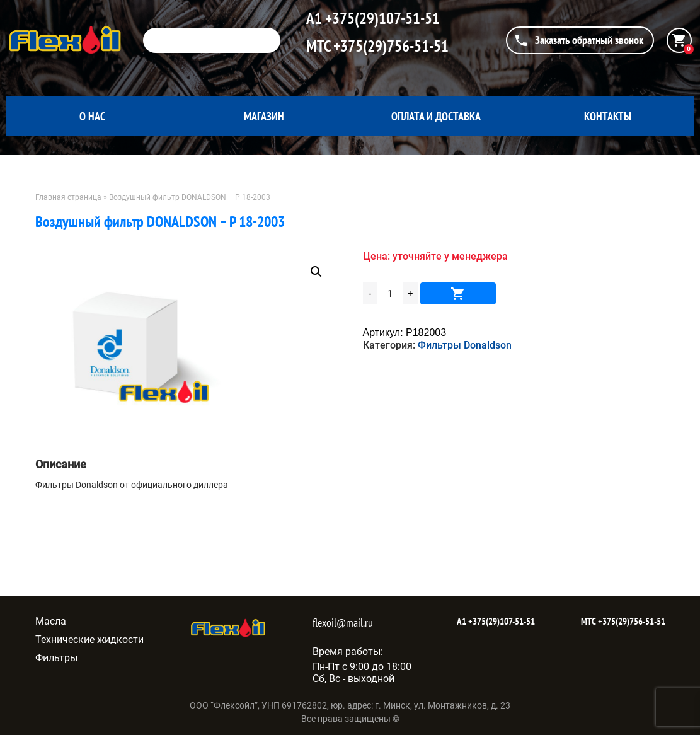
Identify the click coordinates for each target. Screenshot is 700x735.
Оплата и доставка (436, 116)
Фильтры (56, 658)
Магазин (264, 116)
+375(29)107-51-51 (381, 18)
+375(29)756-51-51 (389, 46)
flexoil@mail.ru (343, 622)
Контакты (608, 116)
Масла (51, 621)
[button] (316, 272)
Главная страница (68, 197)
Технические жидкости (89, 640)
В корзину (458, 293)
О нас (92, 116)
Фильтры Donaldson (465, 345)
